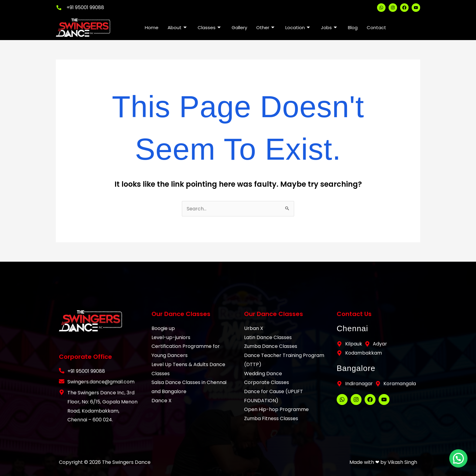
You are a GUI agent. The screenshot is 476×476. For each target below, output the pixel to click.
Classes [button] (209, 27)
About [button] (177, 27)
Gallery (239, 27)
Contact (376, 27)
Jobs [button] (329, 27)
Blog (353, 27)
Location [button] (298, 27)
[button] (460, 463)
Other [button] (265, 27)
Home (152, 27)
